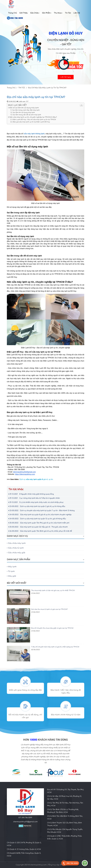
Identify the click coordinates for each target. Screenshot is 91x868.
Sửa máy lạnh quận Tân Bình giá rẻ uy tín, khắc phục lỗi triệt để (40, 531)
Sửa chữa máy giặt (16, 553)
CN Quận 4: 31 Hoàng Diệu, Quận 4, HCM (24, 849)
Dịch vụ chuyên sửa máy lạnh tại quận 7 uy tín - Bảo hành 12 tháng (42, 511)
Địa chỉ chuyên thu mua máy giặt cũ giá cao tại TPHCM (52, 628)
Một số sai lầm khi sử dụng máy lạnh (24, 108)
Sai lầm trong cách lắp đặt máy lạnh (26, 110)
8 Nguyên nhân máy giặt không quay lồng (31, 494)
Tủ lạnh (11, 571)
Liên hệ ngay (66, 77)
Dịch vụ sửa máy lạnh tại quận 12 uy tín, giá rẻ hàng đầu (37, 519)
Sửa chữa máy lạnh (16, 543)
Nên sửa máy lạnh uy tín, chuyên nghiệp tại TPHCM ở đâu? (33, 117)
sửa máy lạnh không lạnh (34, 134)
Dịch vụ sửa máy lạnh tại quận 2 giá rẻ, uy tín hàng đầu (37, 506)
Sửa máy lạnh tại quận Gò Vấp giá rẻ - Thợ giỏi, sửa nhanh (38, 527)
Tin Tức (68, 13)
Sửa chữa (35, 13)
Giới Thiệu (23, 13)
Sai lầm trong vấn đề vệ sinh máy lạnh (27, 115)
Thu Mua (58, 13)
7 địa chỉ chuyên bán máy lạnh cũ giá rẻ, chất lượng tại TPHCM (55, 647)
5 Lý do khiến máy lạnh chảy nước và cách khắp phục (36, 502)
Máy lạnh (12, 567)
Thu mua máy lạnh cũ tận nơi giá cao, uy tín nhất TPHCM (53, 590)
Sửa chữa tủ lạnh (15, 548)
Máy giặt (11, 576)
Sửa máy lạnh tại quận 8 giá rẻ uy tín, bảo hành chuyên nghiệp (40, 515)
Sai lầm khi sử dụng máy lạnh (24, 112)
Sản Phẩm (47, 13)
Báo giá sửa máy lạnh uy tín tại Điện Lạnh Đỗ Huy (31, 122)
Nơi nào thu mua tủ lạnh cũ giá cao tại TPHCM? (49, 609)
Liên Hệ (77, 13)
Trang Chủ (12, 13)
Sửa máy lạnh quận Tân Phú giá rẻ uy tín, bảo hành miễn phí (39, 523)
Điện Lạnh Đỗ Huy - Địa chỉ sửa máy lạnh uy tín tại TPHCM (34, 120)
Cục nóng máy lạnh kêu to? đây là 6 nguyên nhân (34, 498)
